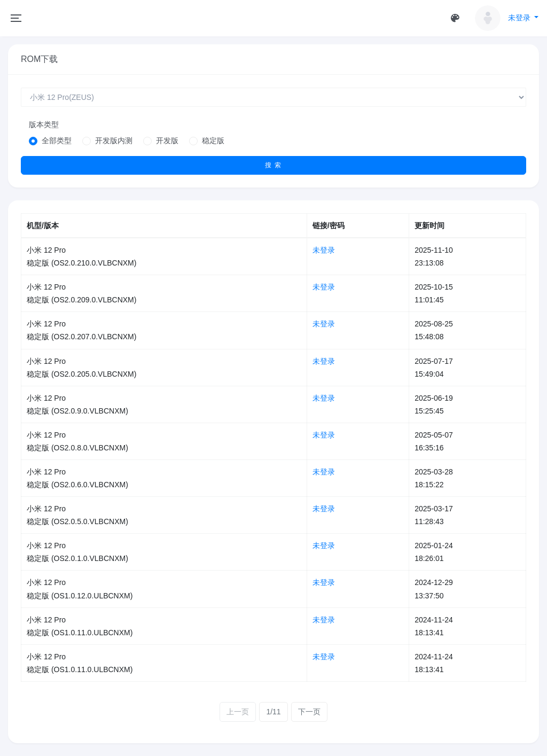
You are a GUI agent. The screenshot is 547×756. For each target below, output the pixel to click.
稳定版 (213, 141)
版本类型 (44, 124)
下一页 (309, 712)
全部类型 (57, 141)
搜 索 (273, 165)
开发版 (167, 141)
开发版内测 (114, 141)
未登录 (324, 250)
